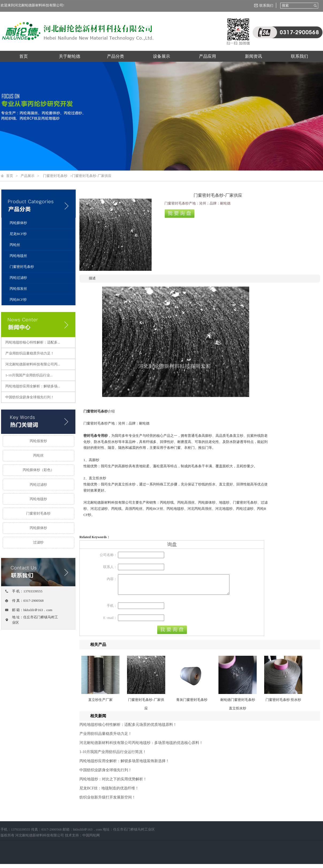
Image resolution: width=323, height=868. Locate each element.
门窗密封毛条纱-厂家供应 (146, 708)
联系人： (110, 567)
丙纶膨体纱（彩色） (38, 470)
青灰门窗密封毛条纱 (192, 704)
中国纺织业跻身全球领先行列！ (30, 397)
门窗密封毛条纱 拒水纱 (283, 704)
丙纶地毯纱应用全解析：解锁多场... (33, 386)
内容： (112, 579)
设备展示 (161, 56)
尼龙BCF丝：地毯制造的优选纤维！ (109, 792)
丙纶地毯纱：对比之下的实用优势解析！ (113, 783)
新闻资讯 (253, 56)
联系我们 (266, 5)
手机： (112, 610)
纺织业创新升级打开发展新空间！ (107, 801)
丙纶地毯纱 (38, 499)
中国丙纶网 (91, 839)
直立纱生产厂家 (100, 704)
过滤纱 (38, 542)
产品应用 (207, 56)
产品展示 (28, 176)
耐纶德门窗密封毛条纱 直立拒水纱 (238, 708)
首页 (24, 56)
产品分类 (116, 56)
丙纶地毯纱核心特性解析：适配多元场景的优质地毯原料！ (128, 729)
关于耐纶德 (70, 56)
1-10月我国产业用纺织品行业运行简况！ (113, 756)
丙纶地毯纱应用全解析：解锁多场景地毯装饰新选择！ (124, 765)
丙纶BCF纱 (18, 300)
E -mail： (110, 622)
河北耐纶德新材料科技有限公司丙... (33, 364)
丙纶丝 (15, 245)
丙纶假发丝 (18, 289)
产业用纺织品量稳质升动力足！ (30, 353)
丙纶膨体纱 (18, 223)
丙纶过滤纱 (18, 278)
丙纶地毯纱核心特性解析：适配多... (33, 342)
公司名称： (108, 555)
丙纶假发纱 (38, 441)
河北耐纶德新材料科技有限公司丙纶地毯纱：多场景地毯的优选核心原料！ (141, 747)
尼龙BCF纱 (18, 234)
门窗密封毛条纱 (55, 176)
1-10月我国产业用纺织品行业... (29, 375)
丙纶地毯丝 (18, 256)
